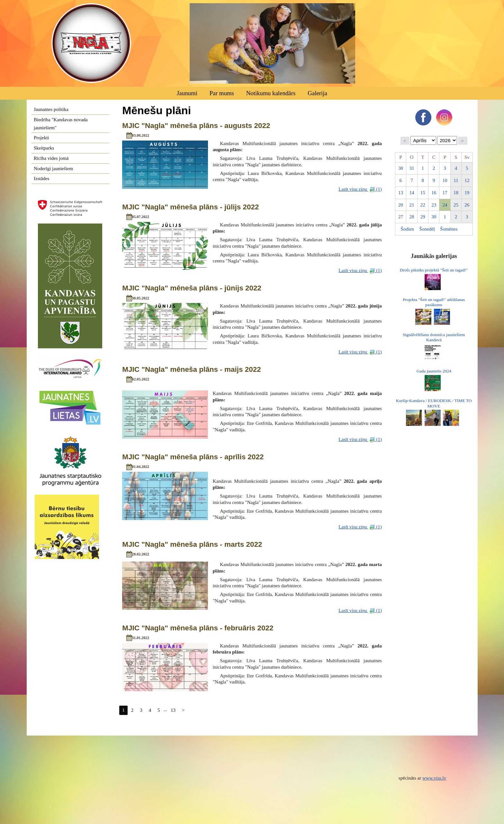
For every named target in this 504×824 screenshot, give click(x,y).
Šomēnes (449, 229)
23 (434, 205)
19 (467, 193)
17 (445, 193)
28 (412, 217)
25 (456, 205)
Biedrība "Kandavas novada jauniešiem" (61, 124)
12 (467, 180)
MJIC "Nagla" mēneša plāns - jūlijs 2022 (190, 207)
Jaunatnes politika (51, 109)
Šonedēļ (427, 229)
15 (423, 193)
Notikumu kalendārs (271, 93)
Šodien (407, 229)
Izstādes (41, 179)
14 (412, 193)
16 (434, 193)
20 (401, 205)
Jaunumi (187, 93)
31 (412, 168)
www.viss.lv (434, 778)
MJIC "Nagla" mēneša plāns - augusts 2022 (196, 126)
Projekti (41, 138)
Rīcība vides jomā (51, 158)
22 (423, 205)
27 (401, 217)
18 (456, 193)
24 (445, 205)
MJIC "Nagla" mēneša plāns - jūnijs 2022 (192, 288)
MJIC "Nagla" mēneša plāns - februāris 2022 (198, 628)
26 (467, 205)
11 (456, 180)
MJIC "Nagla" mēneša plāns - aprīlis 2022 (193, 457)
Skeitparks (44, 148)
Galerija (317, 93)
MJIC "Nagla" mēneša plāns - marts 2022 (192, 544)
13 (173, 710)
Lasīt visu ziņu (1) (360, 189)
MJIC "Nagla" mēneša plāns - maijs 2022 (192, 369)
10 (445, 180)
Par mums (222, 93)
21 (412, 205)
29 (423, 217)
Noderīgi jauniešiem (53, 169)
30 (401, 168)
